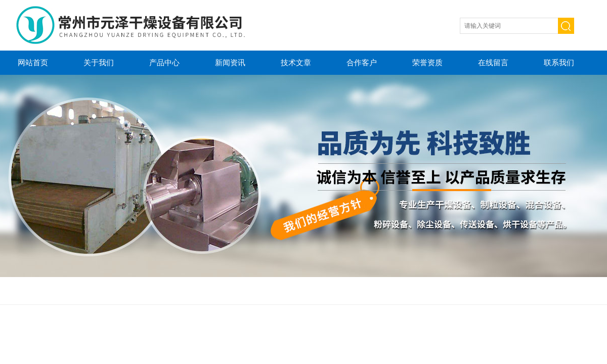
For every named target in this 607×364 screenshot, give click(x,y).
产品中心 (164, 62)
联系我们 (559, 62)
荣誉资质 (427, 62)
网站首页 (33, 62)
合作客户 (362, 62)
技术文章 (296, 62)
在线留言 (493, 62)
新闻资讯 (230, 62)
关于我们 (99, 62)
